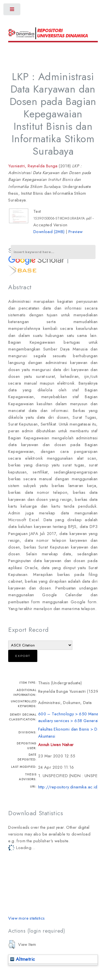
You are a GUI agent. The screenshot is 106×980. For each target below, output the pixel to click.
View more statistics (26, 918)
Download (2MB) (49, 232)
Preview (76, 232)
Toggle (12, 11)
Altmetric (22, 959)
